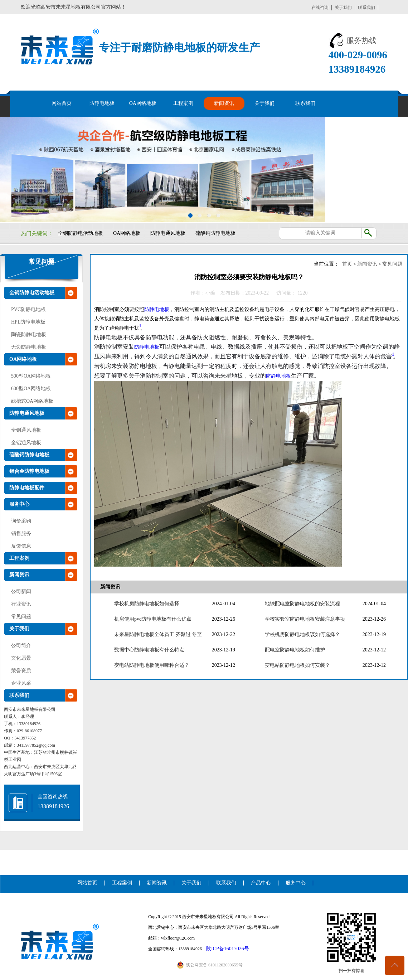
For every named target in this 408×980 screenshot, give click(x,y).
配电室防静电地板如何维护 (295, 650)
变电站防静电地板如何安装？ (297, 665)
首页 (347, 264)
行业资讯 (21, 604)
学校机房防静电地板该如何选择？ (302, 634)
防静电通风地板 (168, 233)
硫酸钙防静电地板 (215, 233)
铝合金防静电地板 (29, 471)
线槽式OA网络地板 (32, 401)
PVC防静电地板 (28, 309)
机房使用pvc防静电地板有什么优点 (153, 619)
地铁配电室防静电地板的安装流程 (302, 604)
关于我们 (343, 8)
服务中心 (19, 504)
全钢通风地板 (26, 430)
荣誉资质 (21, 671)
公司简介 (21, 646)
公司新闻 (21, 591)
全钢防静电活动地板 (81, 233)
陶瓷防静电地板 (29, 334)
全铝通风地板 (26, 443)
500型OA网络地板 (31, 376)
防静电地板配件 (27, 488)
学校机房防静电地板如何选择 (147, 604)
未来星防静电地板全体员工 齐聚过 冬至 (158, 634)
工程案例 (183, 103)
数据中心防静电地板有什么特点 (149, 650)
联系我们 (366, 8)
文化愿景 (21, 658)
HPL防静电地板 (28, 322)
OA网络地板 (143, 103)
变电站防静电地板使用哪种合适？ (152, 665)
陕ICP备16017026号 (228, 949)
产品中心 (261, 883)
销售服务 (21, 533)
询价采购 (21, 521)
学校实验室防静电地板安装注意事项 (305, 619)
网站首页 (62, 103)
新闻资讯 (224, 103)
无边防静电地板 (29, 347)
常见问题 (42, 262)
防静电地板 (102, 103)
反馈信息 (21, 546)
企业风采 (21, 683)
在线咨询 (320, 8)
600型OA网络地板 (31, 389)
